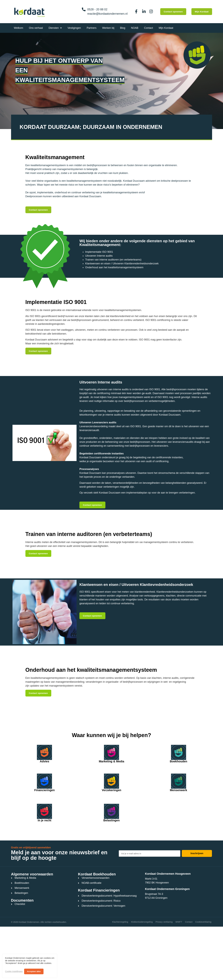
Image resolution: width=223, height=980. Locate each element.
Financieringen (45, 790)
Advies (45, 761)
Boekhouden (179, 761)
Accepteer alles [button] (34, 971)
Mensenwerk (178, 790)
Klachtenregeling (120, 922)
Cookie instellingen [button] (14, 971)
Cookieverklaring (203, 922)
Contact (189, 922)
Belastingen (111, 820)
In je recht (45, 820)
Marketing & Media (111, 761)
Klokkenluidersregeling (142, 922)
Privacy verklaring (164, 922)
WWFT (179, 922)
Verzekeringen (112, 790)
